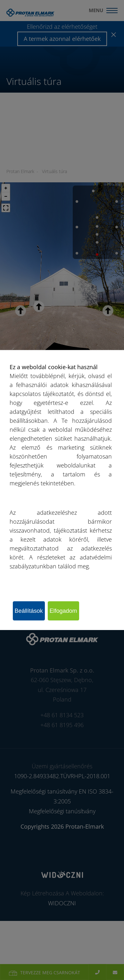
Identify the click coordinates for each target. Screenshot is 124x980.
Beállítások (29, 611)
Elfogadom (63, 611)
